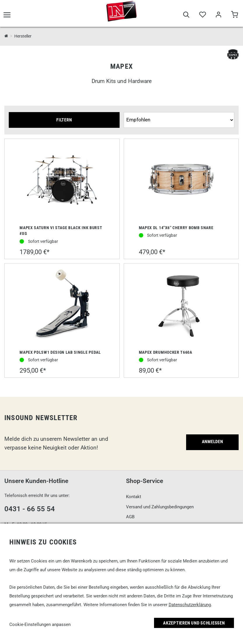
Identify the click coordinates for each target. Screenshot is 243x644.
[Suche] (186, 18)
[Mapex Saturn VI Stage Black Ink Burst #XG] (62, 181)
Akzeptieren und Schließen (194, 623)
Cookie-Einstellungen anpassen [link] (40, 624)
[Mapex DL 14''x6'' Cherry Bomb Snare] (181, 181)
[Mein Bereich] (218, 18)
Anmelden (213, 442)
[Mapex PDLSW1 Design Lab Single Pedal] (62, 305)
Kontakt (134, 497)
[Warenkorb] (234, 18)
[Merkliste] (202, 18)
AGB (130, 517)
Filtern (64, 120)
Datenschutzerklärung (190, 605)
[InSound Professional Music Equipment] (6, 36)
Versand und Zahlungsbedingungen (160, 507)
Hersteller (23, 36)
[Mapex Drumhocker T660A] (181, 305)
